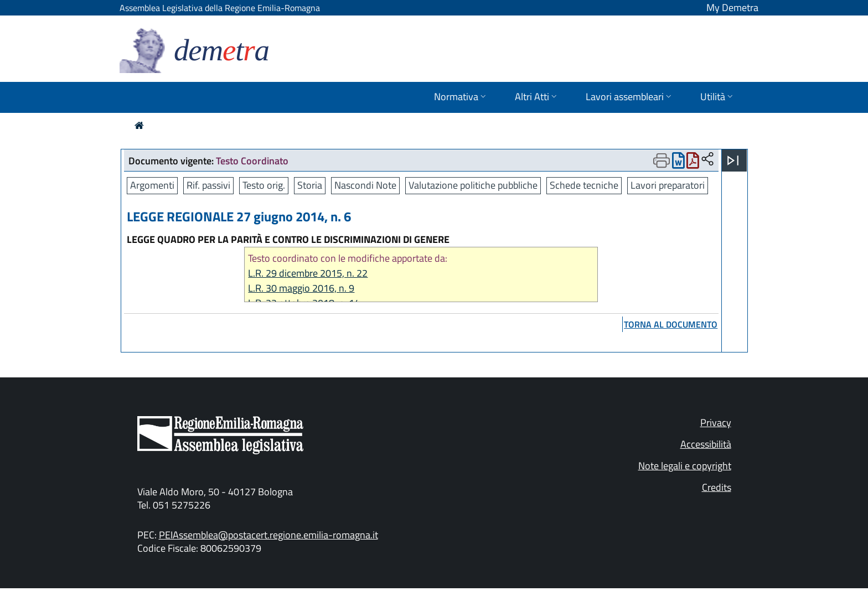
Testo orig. (264, 185)
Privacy (716, 422)
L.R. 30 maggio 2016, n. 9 (301, 288)
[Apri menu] (733, 160)
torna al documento (671, 324)
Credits (717, 487)
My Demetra (732, 7)
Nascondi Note (365, 185)
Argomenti (152, 185)
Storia (310, 185)
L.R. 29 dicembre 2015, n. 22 (308, 273)
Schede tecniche (584, 185)
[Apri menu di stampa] (662, 160)
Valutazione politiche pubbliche (473, 185)
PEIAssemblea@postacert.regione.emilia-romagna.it (268, 535)
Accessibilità (706, 444)
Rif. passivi (208, 185)
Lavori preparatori (668, 185)
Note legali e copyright (685, 466)
